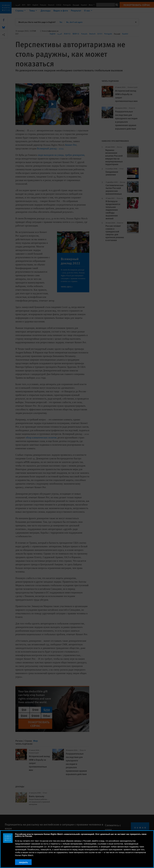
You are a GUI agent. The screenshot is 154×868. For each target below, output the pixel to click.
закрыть (23, 862)
